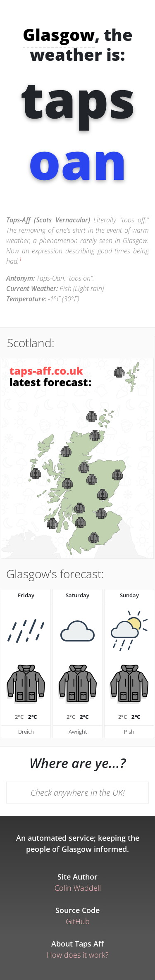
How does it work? (78, 955)
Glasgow (59, 35)
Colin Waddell (78, 888)
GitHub (78, 921)
